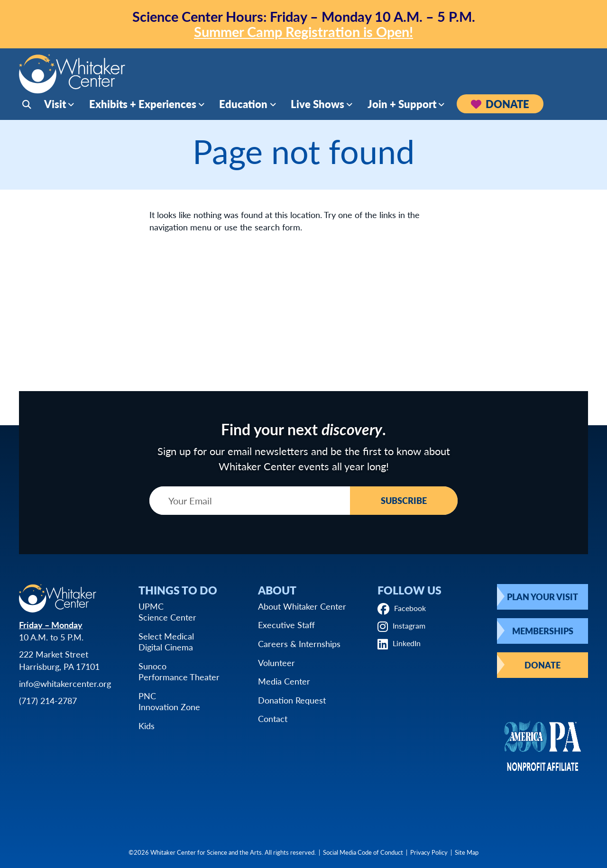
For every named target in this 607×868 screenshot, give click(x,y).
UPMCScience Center (167, 612)
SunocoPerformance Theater (179, 672)
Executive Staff (286, 625)
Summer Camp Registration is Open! (303, 31)
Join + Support (402, 106)
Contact (273, 718)
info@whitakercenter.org (65, 683)
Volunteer (276, 662)
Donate (500, 106)
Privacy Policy (429, 852)
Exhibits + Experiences (143, 106)
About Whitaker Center (302, 606)
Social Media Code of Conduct (363, 852)
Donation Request (292, 700)
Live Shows (317, 106)
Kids (147, 726)
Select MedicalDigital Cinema (166, 642)
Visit (55, 106)
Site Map (467, 852)
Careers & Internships (299, 644)
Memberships (543, 631)
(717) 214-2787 (48, 700)
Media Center (284, 681)
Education (243, 106)
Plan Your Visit (543, 597)
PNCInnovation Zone (169, 701)
